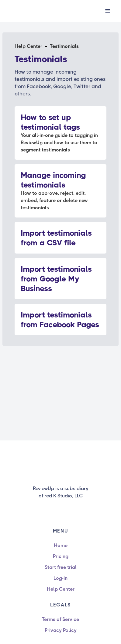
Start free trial (61, 567)
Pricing (61, 556)
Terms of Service (60, 619)
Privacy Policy (61, 630)
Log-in (60, 578)
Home (61, 545)
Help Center (28, 46)
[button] (108, 11)
